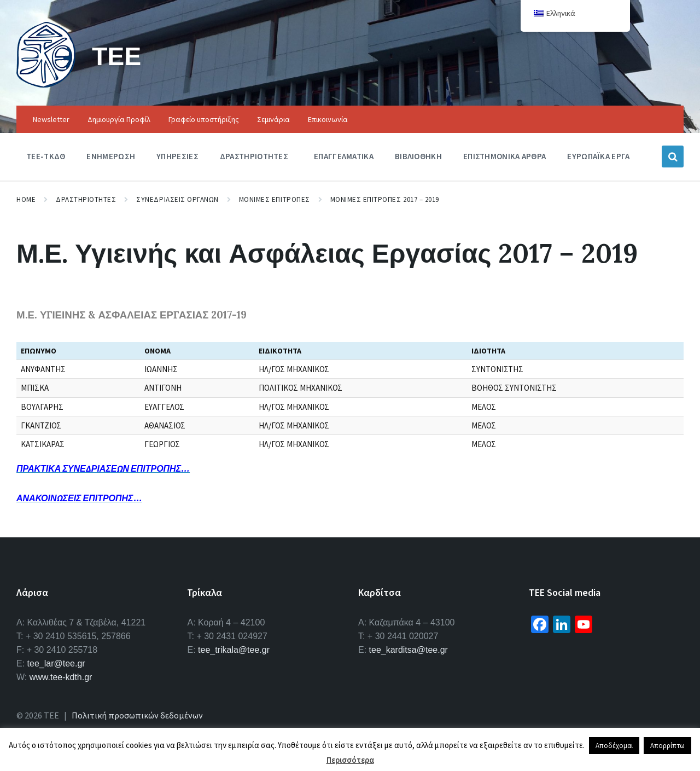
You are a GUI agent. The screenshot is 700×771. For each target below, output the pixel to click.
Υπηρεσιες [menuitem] (177, 156)
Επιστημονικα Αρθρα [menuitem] (504, 156)
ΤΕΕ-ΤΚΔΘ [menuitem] (46, 156)
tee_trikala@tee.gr (234, 650)
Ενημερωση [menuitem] (111, 156)
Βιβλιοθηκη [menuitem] (418, 156)
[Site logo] (46, 84)
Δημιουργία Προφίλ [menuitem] (119, 119)
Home (26, 199)
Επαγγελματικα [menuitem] (344, 156)
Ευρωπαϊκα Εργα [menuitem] (598, 156)
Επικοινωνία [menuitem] (328, 119)
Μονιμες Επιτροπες (275, 199)
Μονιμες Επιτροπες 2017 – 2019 (385, 199)
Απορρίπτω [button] (667, 746)
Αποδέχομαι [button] (614, 746)
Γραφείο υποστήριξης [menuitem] (204, 119)
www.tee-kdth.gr (61, 677)
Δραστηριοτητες (86, 199)
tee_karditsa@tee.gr (409, 650)
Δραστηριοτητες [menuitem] (254, 156)
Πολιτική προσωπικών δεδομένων (137, 715)
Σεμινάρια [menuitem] (273, 119)
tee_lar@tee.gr (56, 663)
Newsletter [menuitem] (51, 119)
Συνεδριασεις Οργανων (177, 199)
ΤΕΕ (117, 56)
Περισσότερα (350, 760)
